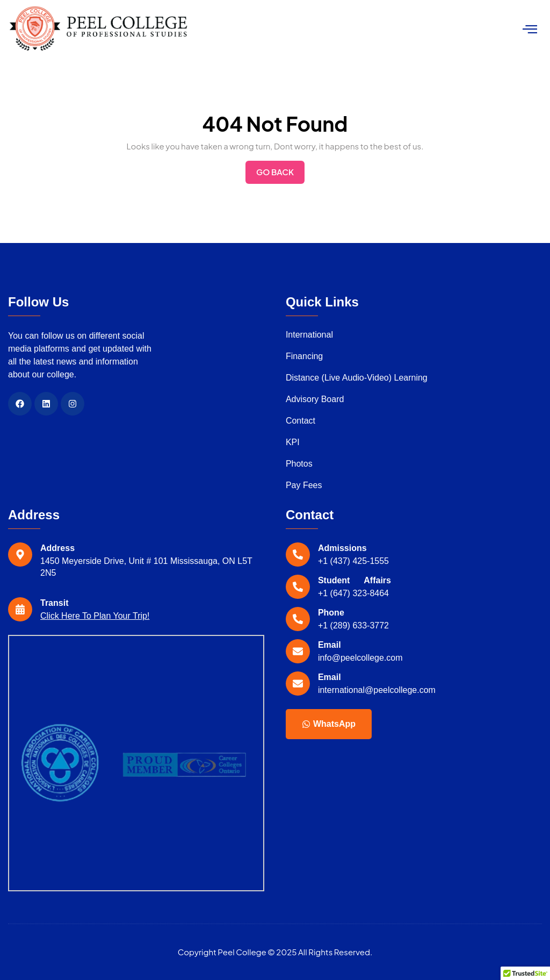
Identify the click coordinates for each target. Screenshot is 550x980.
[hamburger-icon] (530, 29)
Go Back (280, 169)
